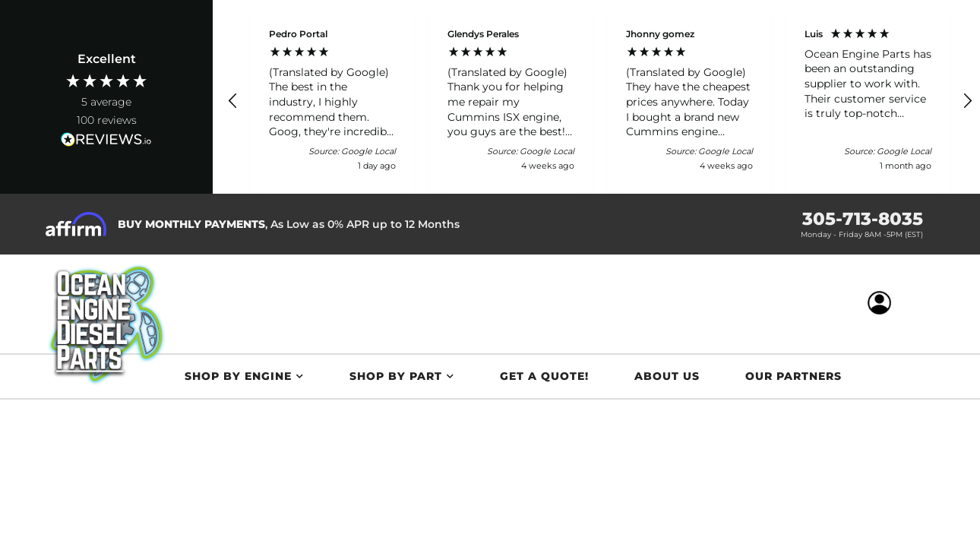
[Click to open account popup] (881, 304)
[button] (233, 101)
